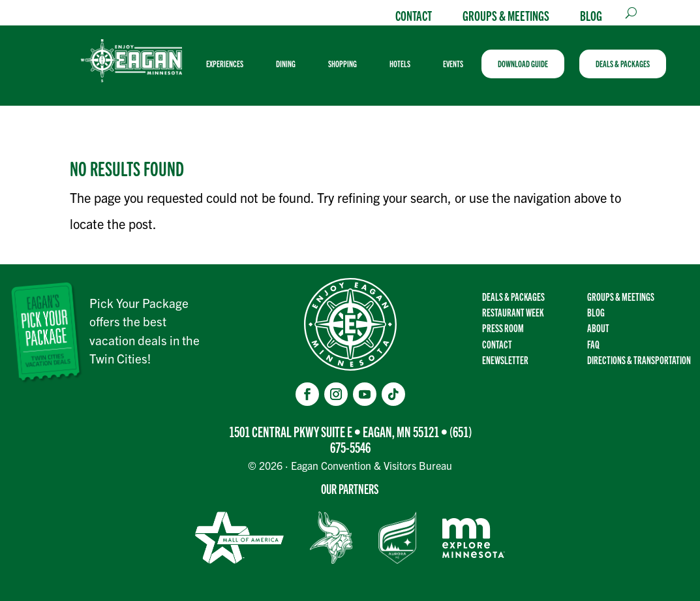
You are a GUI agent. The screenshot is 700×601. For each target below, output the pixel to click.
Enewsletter (505, 360)
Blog (591, 15)
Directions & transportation (639, 360)
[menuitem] (230, 64)
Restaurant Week (513, 312)
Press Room (503, 328)
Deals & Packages (513, 296)
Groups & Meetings (506, 15)
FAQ (593, 344)
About (598, 328)
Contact (414, 15)
